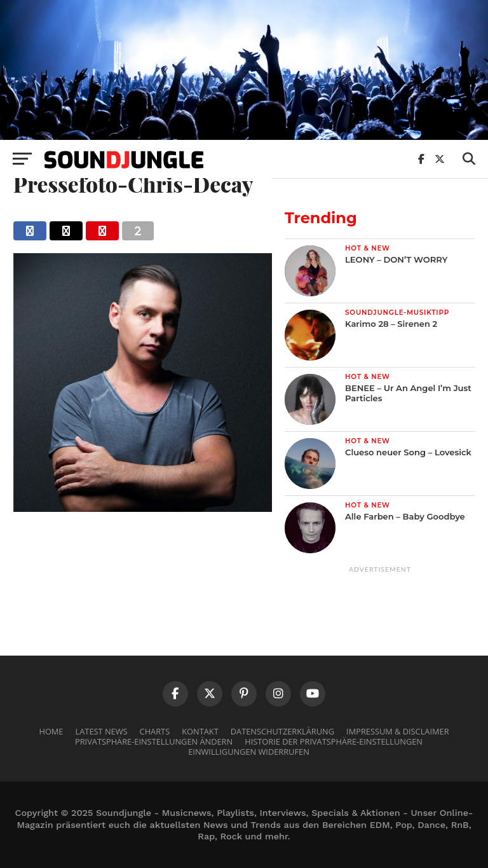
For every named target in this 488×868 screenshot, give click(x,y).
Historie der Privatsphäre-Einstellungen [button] (334, 741)
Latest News (102, 731)
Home (51, 731)
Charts (155, 731)
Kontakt (200, 731)
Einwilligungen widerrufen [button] (249, 752)
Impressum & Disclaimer (397, 731)
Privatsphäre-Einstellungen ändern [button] (154, 741)
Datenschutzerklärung (282, 731)
